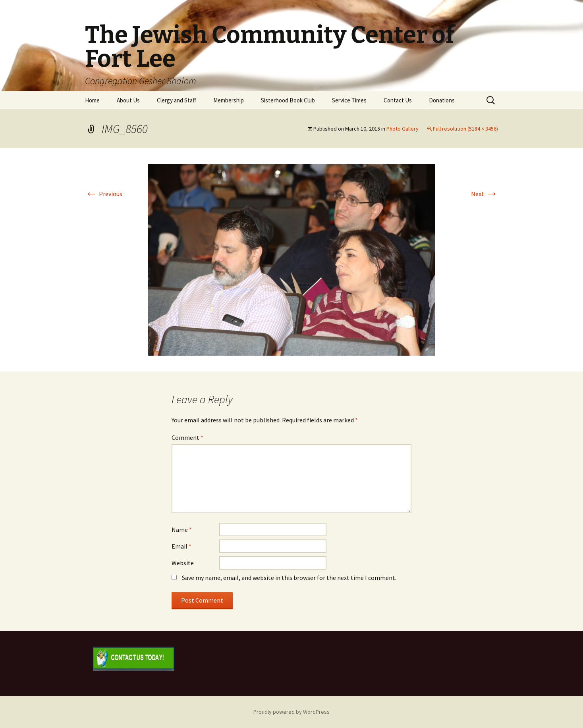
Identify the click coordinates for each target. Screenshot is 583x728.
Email (181, 546)
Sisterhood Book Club (288, 100)
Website (183, 563)
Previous (104, 194)
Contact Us (398, 100)
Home (92, 100)
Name (182, 530)
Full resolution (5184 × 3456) (465, 129)
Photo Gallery (403, 129)
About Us (128, 100)
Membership (229, 100)
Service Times (349, 100)
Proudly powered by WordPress (291, 712)
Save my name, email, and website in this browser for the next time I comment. (289, 578)
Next (485, 194)
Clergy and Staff (177, 100)
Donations (442, 100)
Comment (187, 437)
